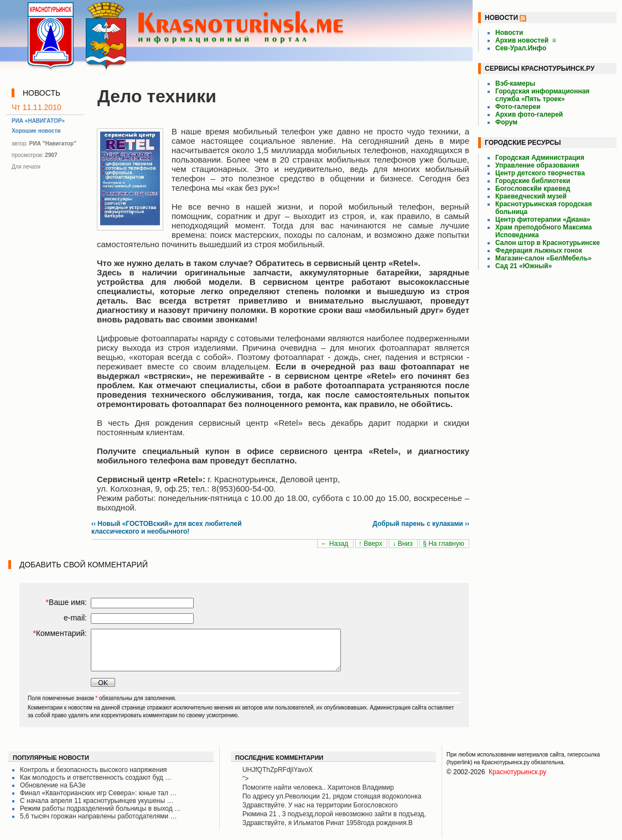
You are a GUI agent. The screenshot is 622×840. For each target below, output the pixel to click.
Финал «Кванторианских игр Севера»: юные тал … (98, 793)
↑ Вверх (371, 544)
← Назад (335, 544)
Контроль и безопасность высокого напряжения (94, 770)
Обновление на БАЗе (53, 785)
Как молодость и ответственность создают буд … (96, 778)
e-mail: (75, 618)
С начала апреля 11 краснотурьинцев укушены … (97, 801)
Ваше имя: (66, 602)
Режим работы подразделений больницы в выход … (100, 808)
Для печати (26, 167)
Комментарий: (60, 633)
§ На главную (444, 544)
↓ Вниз (403, 544)
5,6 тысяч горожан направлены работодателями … (99, 816)
